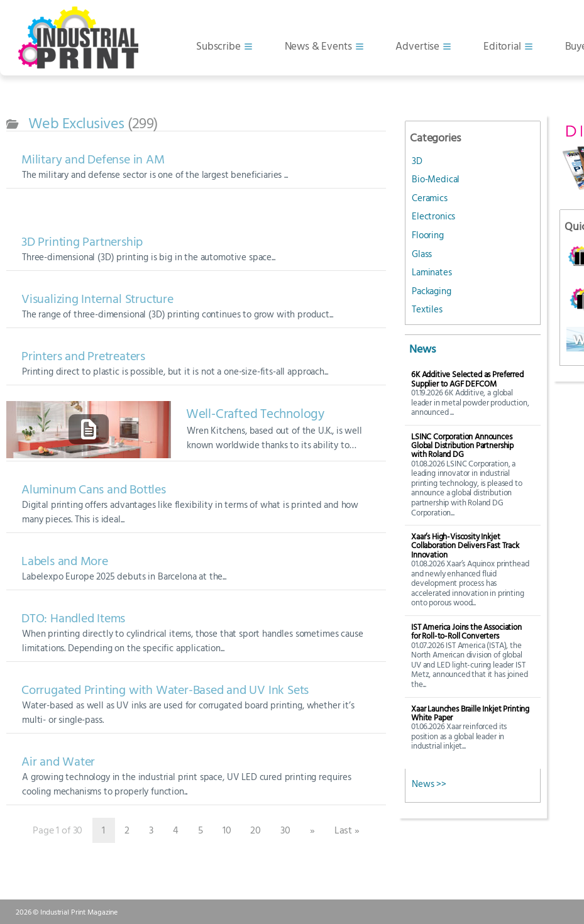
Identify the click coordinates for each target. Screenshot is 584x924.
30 (285, 830)
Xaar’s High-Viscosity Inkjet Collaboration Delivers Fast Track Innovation (465, 545)
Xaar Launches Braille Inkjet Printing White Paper (470, 713)
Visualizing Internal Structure (97, 298)
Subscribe (218, 46)
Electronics (433, 216)
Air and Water (58, 761)
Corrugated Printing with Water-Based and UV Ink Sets (165, 689)
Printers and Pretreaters (83, 355)
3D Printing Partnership (82, 241)
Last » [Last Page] (347, 830)
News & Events (318, 46)
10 (227, 830)
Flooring (428, 235)
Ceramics (430, 198)
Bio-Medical (436, 179)
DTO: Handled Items (73, 618)
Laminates (432, 272)
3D (417, 161)
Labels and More (65, 560)
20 (256, 830)
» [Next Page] (312, 830)
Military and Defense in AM (93, 159)
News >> (429, 784)
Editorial (502, 46)
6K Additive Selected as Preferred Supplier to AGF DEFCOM (467, 379)
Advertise (417, 46)
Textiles (427, 309)
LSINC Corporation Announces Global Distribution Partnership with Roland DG (462, 445)
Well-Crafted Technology (255, 414)
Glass (422, 254)
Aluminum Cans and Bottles (94, 489)
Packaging (432, 291)
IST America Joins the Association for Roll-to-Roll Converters (466, 631)
